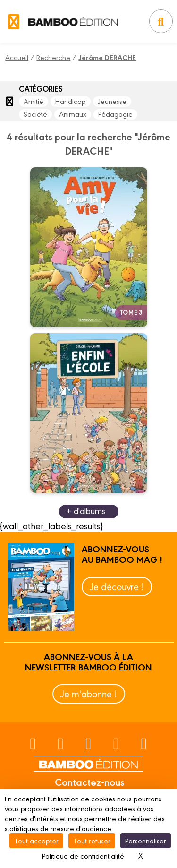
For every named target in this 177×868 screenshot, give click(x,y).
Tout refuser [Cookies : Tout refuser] (92, 840)
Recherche (53, 57)
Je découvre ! (117, 586)
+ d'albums (86, 511)
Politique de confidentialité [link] (83, 855)
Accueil (17, 57)
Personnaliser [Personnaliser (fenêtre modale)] (146, 840)
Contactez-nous (90, 782)
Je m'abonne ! (89, 693)
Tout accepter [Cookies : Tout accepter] (36, 840)
